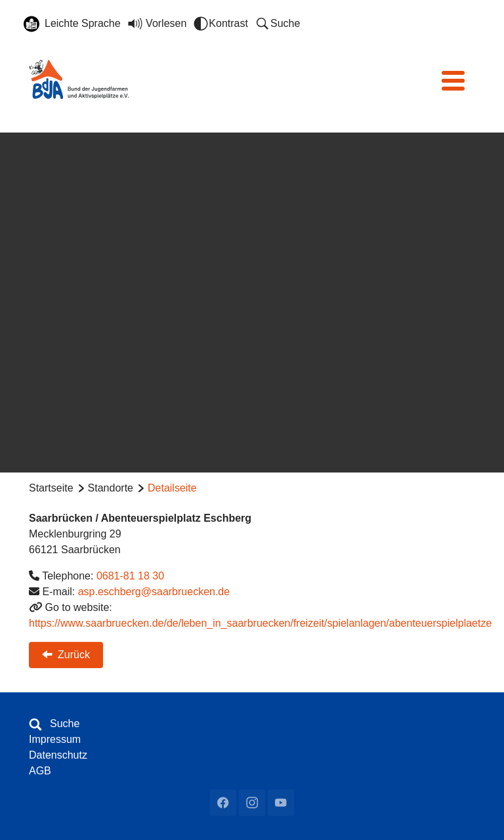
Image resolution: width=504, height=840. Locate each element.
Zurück (66, 654)
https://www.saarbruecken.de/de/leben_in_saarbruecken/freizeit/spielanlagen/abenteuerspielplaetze (260, 623)
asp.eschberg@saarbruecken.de (154, 592)
